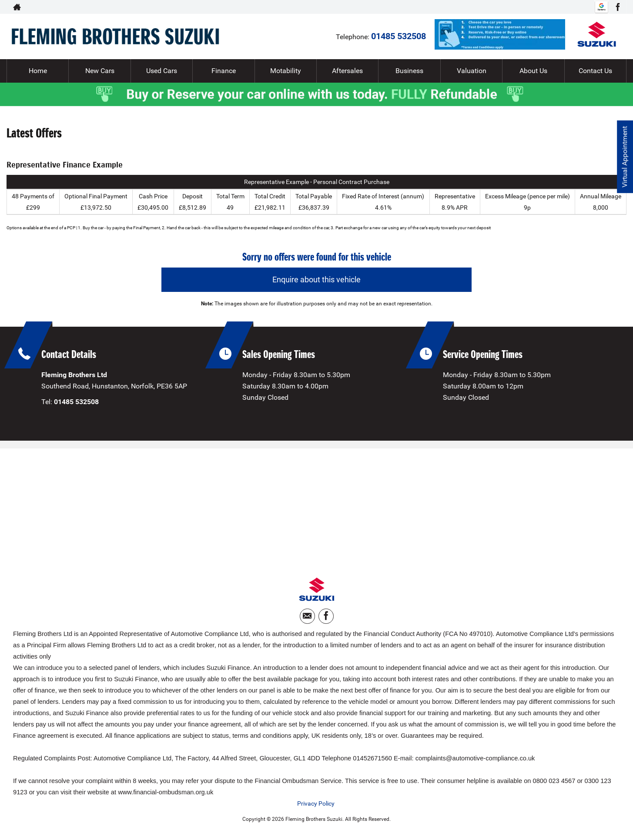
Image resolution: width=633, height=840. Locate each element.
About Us (533, 71)
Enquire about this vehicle (316, 279)
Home (38, 71)
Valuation (472, 71)
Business (409, 71)
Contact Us (595, 71)
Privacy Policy (316, 803)
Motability (286, 71)
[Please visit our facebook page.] (618, 7)
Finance (224, 71)
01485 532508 (558, 7)
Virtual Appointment (625, 157)
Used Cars (162, 71)
